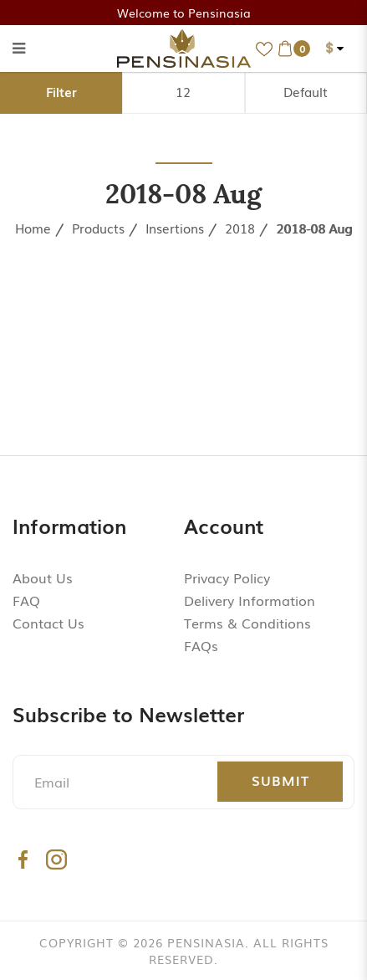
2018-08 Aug (314, 228)
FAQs (201, 645)
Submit (280, 780)
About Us (43, 577)
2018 (240, 228)
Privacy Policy (227, 577)
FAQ (26, 600)
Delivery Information (250, 600)
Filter (61, 91)
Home (33, 228)
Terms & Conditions (247, 623)
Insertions (175, 228)
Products (98, 228)
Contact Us (48, 623)
